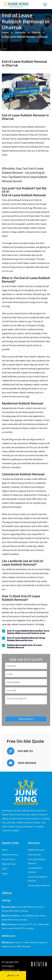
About (5, 850)
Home (5, 32)
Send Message (39, 975)
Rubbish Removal (10, 855)
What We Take (9, 864)
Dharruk (36, 32)
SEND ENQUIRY (26, 719)
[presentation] (26, 711)
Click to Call (13, 975)
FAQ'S (5, 869)
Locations (20, 32)
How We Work (9, 859)
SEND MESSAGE (27, 763)
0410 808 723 (25, 751)
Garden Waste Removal (39, 885)
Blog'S (5, 874)
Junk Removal (34, 855)
